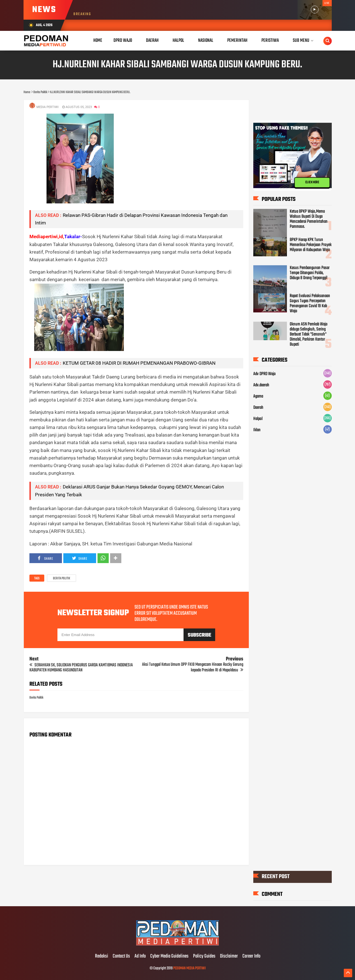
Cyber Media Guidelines (169, 956)
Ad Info (140, 956)
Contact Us (121, 956)
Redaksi (102, 956)
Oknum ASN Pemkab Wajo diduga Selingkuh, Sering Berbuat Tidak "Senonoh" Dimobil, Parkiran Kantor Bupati (309, 334)
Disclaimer (229, 956)
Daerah (258, 408)
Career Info (251, 956)
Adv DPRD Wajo (264, 374)
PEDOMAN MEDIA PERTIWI (189, 968)
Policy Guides (204, 956)
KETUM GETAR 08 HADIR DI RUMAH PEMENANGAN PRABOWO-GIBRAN (139, 363)
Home (98, 41)
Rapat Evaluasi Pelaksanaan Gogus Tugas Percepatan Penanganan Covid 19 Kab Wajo (310, 304)
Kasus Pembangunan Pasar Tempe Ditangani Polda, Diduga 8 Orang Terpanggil (310, 273)
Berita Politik (62, 579)
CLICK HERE (312, 183)
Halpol (258, 419)
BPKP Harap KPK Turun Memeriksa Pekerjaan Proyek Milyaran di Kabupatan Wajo (311, 245)
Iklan (257, 430)
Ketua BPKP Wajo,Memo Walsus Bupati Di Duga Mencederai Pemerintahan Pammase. (309, 219)
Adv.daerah (261, 385)
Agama (258, 396)
